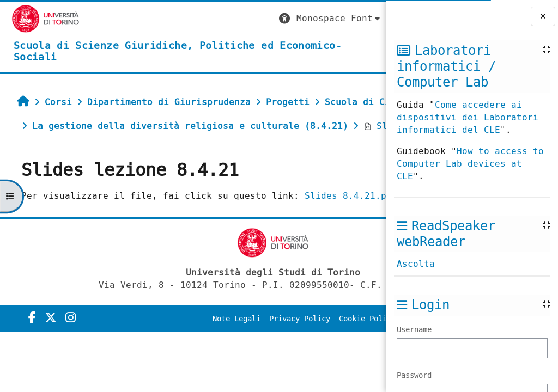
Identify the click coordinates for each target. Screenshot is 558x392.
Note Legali (250, 379)
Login (364, 18)
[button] (183, 19)
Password (414, 375)
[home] (129, 52)
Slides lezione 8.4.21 (90, 174)
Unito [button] (256, 54)
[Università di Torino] (34, 18)
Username (414, 330)
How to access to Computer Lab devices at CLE (470, 164)
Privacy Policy (313, 379)
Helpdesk (320, 54)
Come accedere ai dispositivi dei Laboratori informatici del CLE (468, 117)
